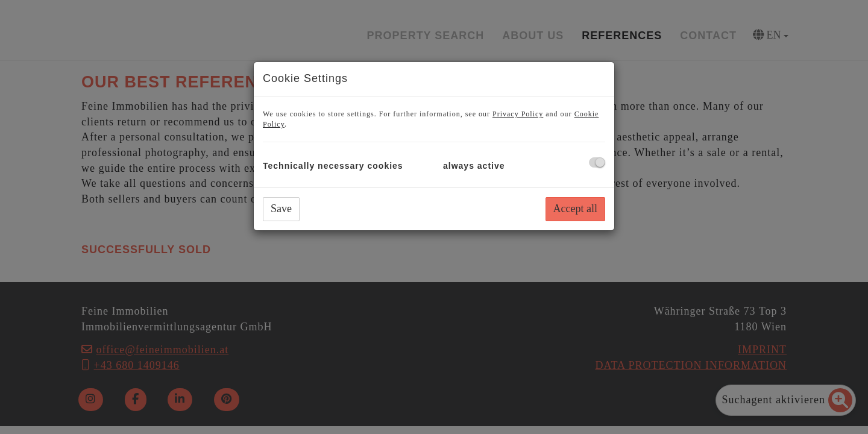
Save (281, 209)
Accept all (575, 209)
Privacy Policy (518, 114)
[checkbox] (597, 162)
